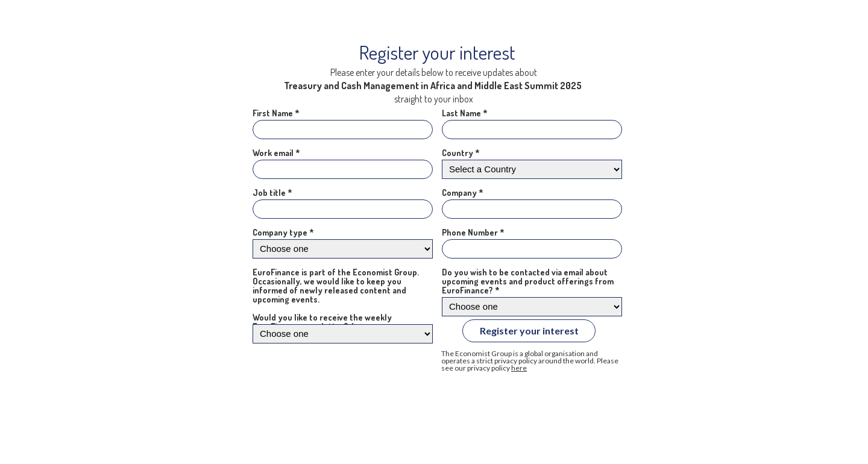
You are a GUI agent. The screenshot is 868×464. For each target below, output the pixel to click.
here (519, 368)
